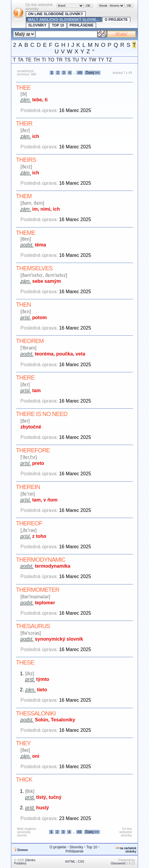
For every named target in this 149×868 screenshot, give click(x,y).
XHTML (70, 862)
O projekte (116, 20)
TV (84, 60)
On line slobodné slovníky (56, 14)
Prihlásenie (82, 25)
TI (44, 60)
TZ (109, 60)
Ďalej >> (92, 73)
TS (68, 60)
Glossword (118, 863)
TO (51, 60)
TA (21, 60)
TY (101, 60)
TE (28, 60)
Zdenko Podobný (25, 862)
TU (76, 60)
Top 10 (58, 25)
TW (92, 60)
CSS (81, 862)
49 (80, 73)
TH (36, 60)
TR (59, 60)
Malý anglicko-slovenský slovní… (64, 20)
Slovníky (37, 25)
